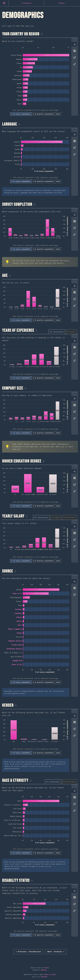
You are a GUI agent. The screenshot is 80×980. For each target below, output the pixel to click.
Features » (56, 952)
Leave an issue (50, 974)
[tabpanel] (40, 77)
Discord (44, 977)
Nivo (47, 968)
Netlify (44, 970)
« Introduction (28, 952)
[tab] (75, 44)
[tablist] (74, 55)
